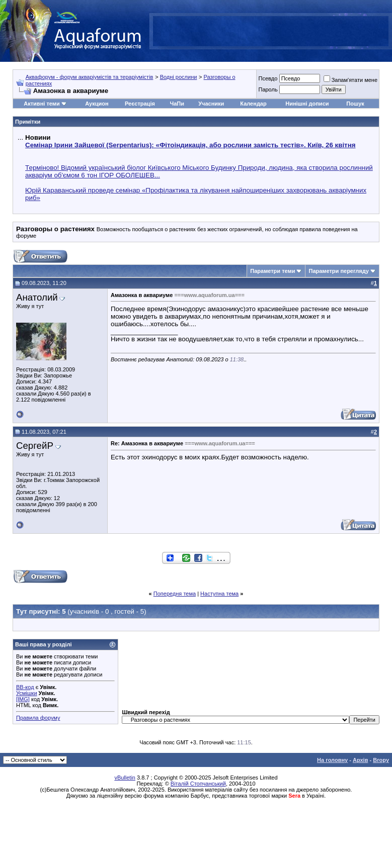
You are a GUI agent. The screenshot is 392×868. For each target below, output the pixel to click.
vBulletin (125, 778)
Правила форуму (38, 718)
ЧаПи (177, 104)
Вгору (381, 760)
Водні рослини (179, 77)
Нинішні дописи (307, 104)
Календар (253, 104)
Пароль (268, 89)
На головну (332, 760)
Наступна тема (219, 594)
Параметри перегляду (338, 271)
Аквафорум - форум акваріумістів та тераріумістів (90, 77)
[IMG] (23, 699)
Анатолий (37, 297)
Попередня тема (175, 594)
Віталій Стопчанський (198, 784)
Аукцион (97, 104)
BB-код (25, 687)
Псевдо (268, 78)
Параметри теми (272, 271)
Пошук (355, 104)
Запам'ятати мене (350, 80)
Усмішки (27, 693)
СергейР (35, 446)
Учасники (211, 104)
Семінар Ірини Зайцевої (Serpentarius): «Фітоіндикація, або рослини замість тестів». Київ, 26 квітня (190, 145)
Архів (360, 760)
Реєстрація (140, 104)
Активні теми (42, 104)
